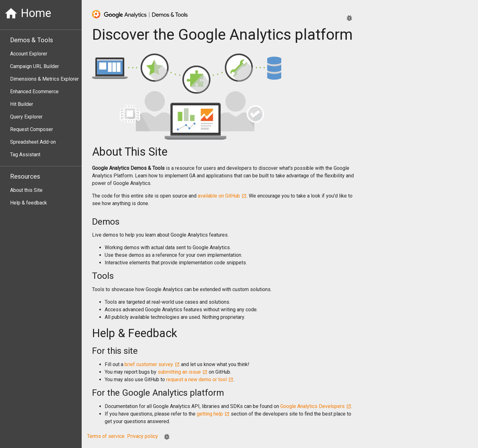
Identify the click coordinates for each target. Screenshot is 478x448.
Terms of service (106, 436)
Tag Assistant (25, 155)
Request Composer (32, 129)
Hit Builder (22, 104)
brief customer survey (152, 364)
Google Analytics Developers (316, 406)
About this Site (26, 190)
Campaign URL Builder (35, 66)
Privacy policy (143, 436)
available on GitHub (222, 196)
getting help (213, 414)
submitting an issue (183, 372)
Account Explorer (29, 54)
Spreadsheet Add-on (33, 142)
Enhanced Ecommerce (34, 92)
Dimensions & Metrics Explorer (44, 79)
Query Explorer (26, 117)
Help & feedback (29, 203)
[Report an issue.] (349, 18)
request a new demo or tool (200, 379)
